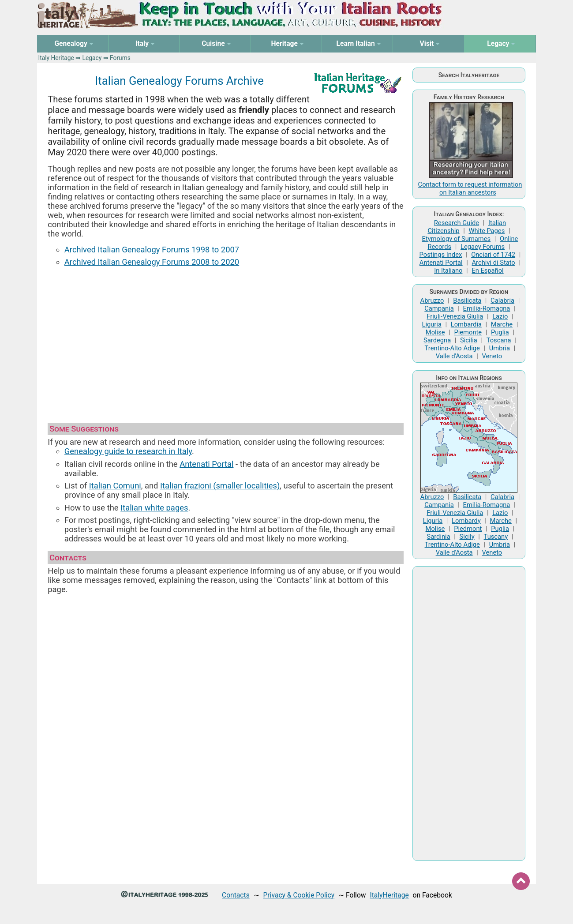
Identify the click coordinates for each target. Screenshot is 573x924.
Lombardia (466, 324)
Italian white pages (154, 508)
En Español (487, 270)
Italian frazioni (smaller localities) (220, 486)
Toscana (499, 340)
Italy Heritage (56, 58)
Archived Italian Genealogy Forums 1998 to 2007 (152, 250)
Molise (435, 332)
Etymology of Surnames (457, 239)
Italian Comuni (115, 486)
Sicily (467, 537)
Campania (439, 308)
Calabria (502, 300)
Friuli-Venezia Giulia (455, 316)
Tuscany (496, 537)
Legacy (92, 58)
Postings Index (441, 255)
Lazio (500, 316)
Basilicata (467, 300)
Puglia (500, 332)
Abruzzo (432, 300)
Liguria (431, 324)
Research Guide (457, 223)
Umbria (500, 348)
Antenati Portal (206, 464)
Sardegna (437, 340)
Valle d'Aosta (454, 356)
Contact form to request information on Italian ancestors (470, 188)
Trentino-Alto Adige (452, 348)
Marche (502, 324)
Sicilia (469, 340)
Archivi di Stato (494, 263)
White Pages (487, 231)
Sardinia (439, 537)
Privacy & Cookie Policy (299, 895)
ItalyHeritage (389, 895)
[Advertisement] (226, 341)
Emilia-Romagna (487, 308)
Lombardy (466, 521)
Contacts (236, 895)
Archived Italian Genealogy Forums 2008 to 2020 (152, 262)
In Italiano (448, 270)
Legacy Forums (483, 247)
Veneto (492, 356)
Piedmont (468, 529)
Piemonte (468, 332)
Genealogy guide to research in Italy (128, 451)
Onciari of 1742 (493, 255)
